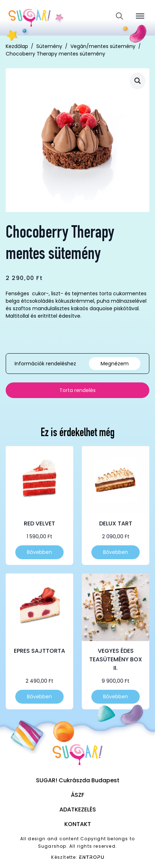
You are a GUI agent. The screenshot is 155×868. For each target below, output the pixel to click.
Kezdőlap (17, 46)
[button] (138, 81)
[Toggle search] (119, 16)
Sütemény (49, 46)
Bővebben (39, 552)
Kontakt (78, 824)
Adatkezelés (78, 809)
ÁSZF (77, 795)
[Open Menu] (140, 16)
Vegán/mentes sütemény (103, 46)
